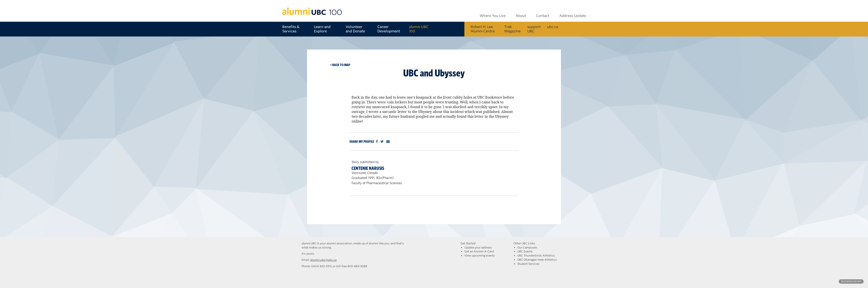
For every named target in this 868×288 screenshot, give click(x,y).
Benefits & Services (291, 29)
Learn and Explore (322, 29)
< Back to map (340, 65)
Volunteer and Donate (355, 29)
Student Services (528, 264)
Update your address (478, 247)
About (521, 16)
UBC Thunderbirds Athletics (536, 256)
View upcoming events (480, 256)
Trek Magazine (512, 29)
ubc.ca (553, 27)
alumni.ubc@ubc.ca (323, 260)
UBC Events (525, 251)
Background (851, 281)
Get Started (468, 243)
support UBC (534, 29)
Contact (543, 16)
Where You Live (493, 16)
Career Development (389, 29)
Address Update (573, 16)
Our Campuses (527, 247)
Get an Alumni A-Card (479, 251)
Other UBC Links (524, 243)
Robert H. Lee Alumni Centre (483, 29)
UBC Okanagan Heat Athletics (537, 260)
